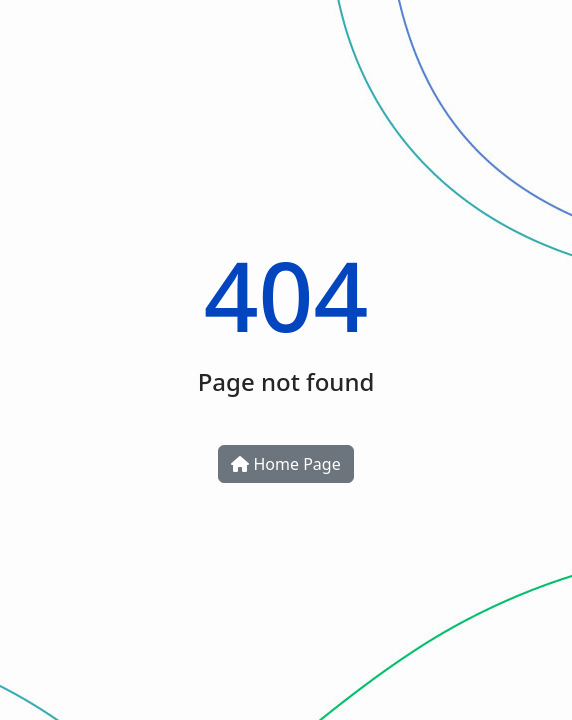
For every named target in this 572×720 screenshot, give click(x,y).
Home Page (285, 464)
